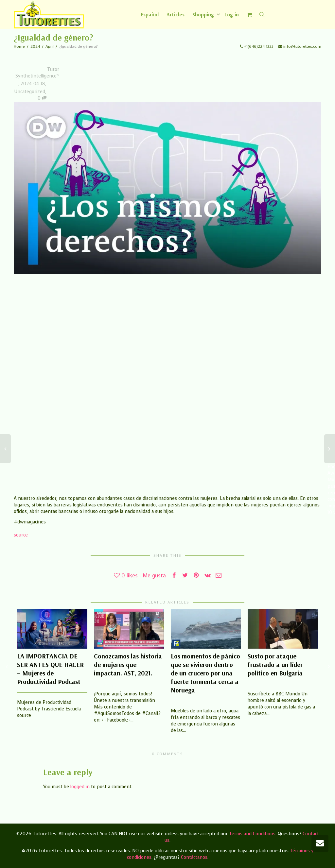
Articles (176, 14)
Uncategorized (30, 92)
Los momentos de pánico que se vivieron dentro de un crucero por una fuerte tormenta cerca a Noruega (205, 673)
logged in (80, 787)
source (21, 535)
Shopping (204, 14)
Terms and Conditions (252, 834)
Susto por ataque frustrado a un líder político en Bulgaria (275, 664)
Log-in (232, 14)
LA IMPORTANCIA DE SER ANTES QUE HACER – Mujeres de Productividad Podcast (50, 669)
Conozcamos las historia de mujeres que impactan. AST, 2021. (128, 664)
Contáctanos (194, 857)
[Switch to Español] (150, 14)
